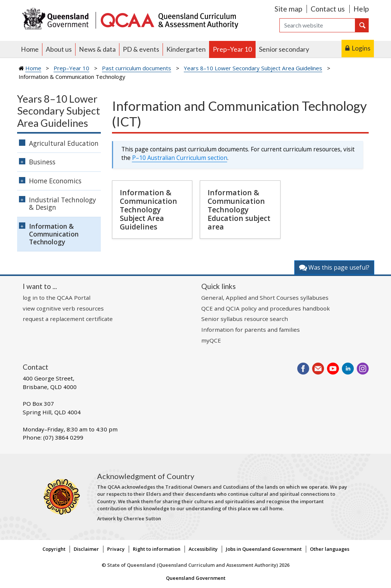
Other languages (330, 549)
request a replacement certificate (68, 319)
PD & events (141, 49)
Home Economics (55, 181)
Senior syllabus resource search (245, 319)
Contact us (328, 9)
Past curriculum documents (137, 68)
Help (361, 9)
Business (42, 162)
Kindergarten (186, 49)
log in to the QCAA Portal (57, 298)
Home (30, 49)
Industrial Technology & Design (63, 204)
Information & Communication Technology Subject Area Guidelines (148, 210)
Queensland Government (196, 578)
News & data (97, 49)
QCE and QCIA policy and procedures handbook (266, 308)
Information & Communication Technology (54, 234)
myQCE (211, 340)
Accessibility (203, 549)
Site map (288, 9)
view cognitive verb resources (63, 308)
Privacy (116, 549)
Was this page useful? (334, 267)
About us (59, 49)
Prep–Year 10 (232, 49)
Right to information (157, 549)
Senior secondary (284, 49)
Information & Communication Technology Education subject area (239, 210)
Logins (361, 48)
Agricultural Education (64, 143)
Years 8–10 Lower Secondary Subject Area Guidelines (253, 68)
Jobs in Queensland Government (264, 549)
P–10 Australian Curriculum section (180, 158)
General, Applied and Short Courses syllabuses (265, 298)
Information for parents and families (251, 330)
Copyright (54, 549)
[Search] (317, 25)
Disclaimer (86, 549)
